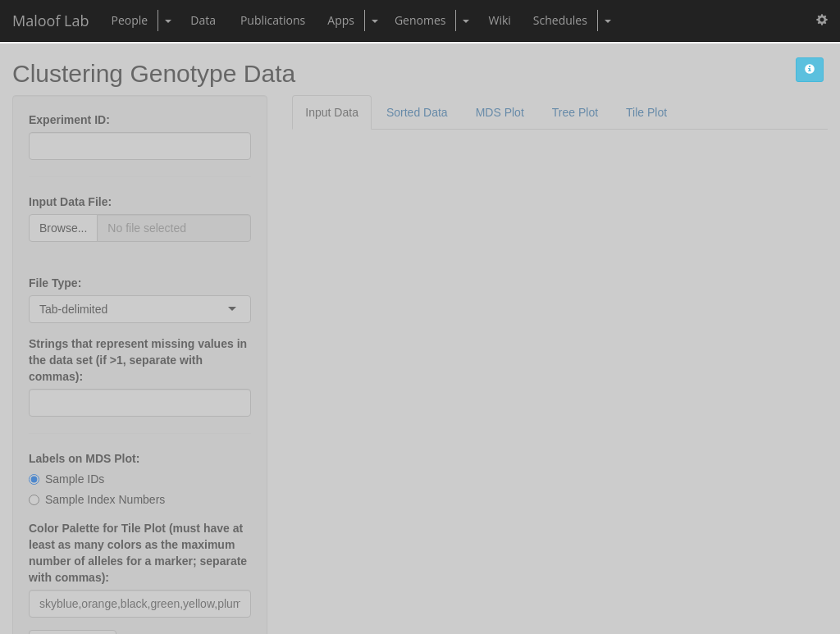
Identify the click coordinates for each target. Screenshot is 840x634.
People (130, 20)
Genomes (420, 20)
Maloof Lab (51, 21)
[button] (822, 21)
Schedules (560, 20)
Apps (341, 20)
